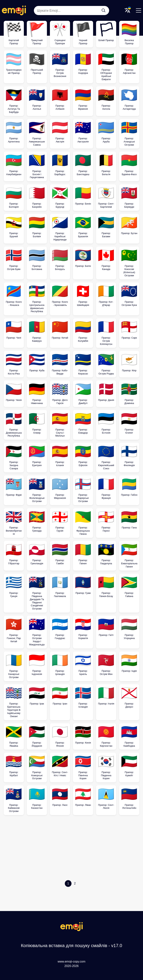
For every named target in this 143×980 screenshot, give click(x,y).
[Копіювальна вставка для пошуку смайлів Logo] (71, 930)
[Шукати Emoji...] (104, 10)
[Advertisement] (71, 849)
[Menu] (139, 10)
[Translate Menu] (127, 10)
